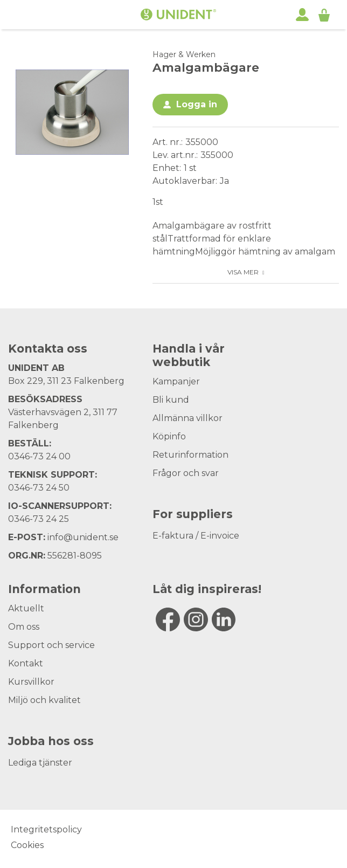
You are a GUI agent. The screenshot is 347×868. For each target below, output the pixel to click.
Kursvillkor (31, 682)
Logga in (197, 104)
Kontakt (26, 663)
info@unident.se (83, 537)
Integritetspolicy (46, 829)
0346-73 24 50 (39, 488)
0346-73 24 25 (39, 519)
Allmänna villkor (188, 418)
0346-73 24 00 (39, 456)
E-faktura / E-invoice (196, 536)
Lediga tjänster (40, 763)
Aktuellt (26, 608)
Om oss (24, 627)
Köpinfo (169, 436)
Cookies (27, 845)
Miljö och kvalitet (44, 700)
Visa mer (243, 272)
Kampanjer (176, 381)
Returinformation (190, 455)
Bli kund (171, 400)
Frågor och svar (186, 473)
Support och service (51, 645)
